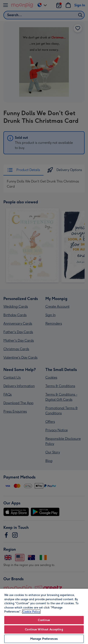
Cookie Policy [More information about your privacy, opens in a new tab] (31, 612)
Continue (44, 620)
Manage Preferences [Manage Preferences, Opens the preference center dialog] (44, 639)
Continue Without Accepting (44, 629)
